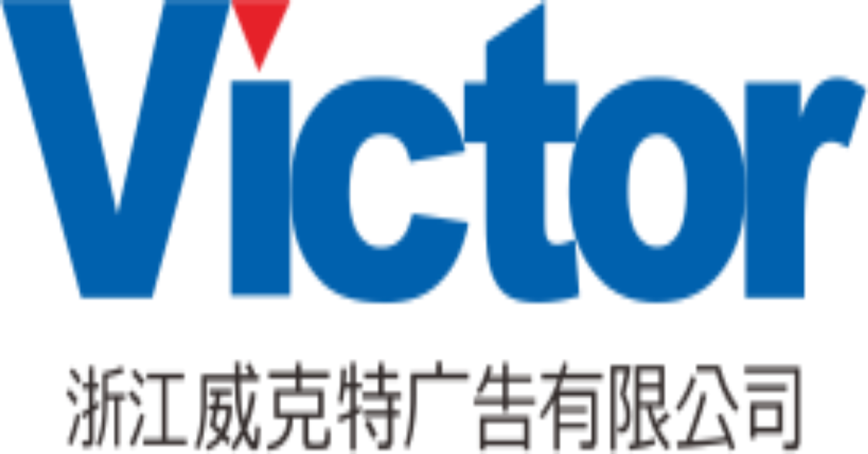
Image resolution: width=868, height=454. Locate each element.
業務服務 (134, 426)
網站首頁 (134, 404)
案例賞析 (134, 437)
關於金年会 (138, 415)
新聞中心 (134, 448)
